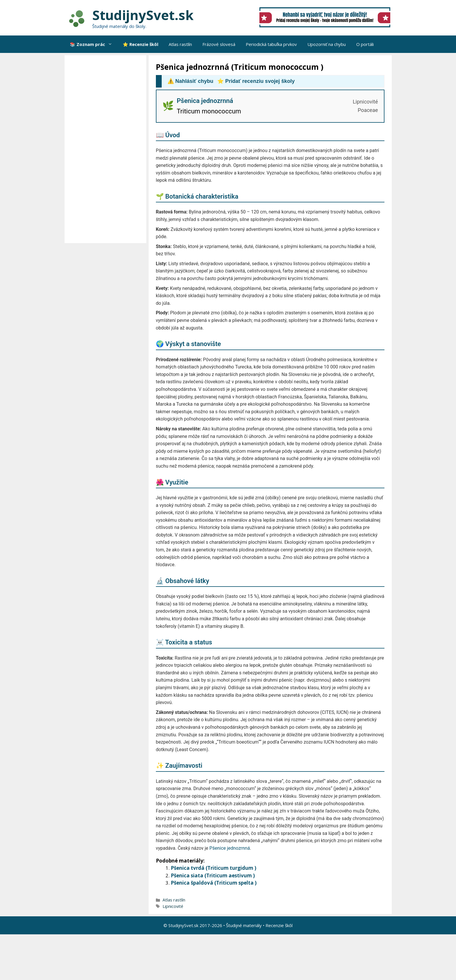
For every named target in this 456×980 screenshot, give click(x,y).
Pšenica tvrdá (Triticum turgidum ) (213, 868)
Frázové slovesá (219, 44)
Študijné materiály (244, 925)
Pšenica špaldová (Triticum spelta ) (214, 883)
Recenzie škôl (279, 925)
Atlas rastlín (180, 44)
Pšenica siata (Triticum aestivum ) (213, 875)
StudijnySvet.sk (143, 15)
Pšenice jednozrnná (230, 848)
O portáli (365, 44)
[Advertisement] (107, 149)
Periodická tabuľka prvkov (271, 44)
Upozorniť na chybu (327, 44)
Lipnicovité (173, 906)
